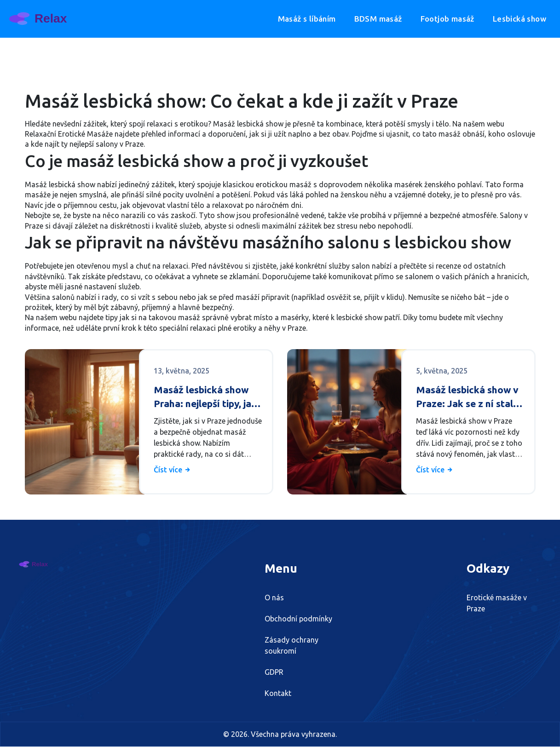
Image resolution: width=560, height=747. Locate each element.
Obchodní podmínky (298, 619)
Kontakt (278, 694)
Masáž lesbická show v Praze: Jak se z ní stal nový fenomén (467, 397)
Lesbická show (520, 19)
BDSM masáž (378, 19)
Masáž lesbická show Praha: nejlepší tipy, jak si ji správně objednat (205, 397)
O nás (274, 598)
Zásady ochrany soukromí (292, 646)
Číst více (173, 470)
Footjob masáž (447, 19)
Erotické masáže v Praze (497, 603)
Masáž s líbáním (307, 19)
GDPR (274, 672)
